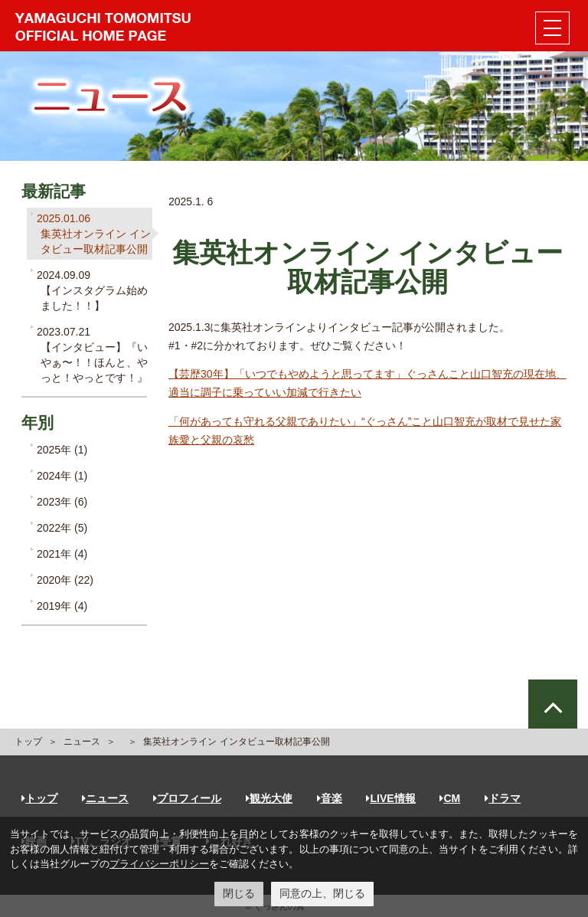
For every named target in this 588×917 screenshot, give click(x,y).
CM (450, 798)
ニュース (82, 742)
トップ (28, 742)
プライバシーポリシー (159, 864)
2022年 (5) (62, 528)
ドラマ (503, 798)
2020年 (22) (65, 580)
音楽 (330, 798)
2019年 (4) (62, 606)
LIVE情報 (390, 798)
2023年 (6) (62, 502)
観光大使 (269, 798)
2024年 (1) (62, 476)
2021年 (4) (62, 554)
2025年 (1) (62, 450)
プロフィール (187, 798)
